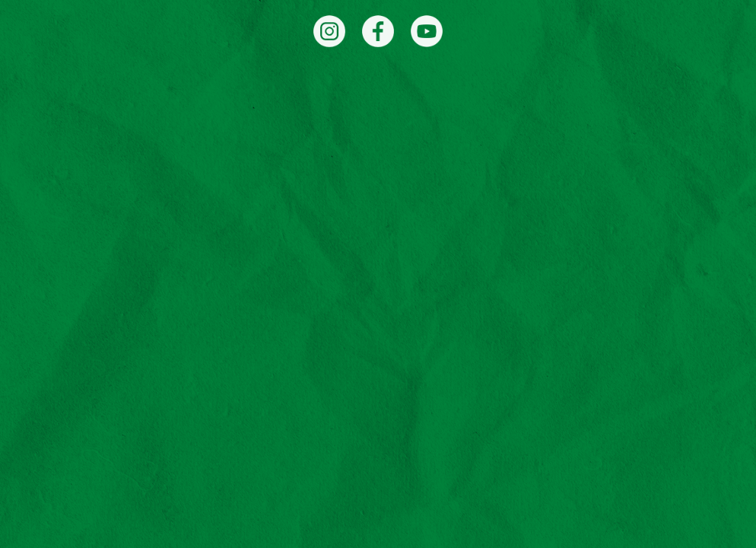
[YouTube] (427, 31)
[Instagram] (329, 31)
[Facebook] (378, 31)
